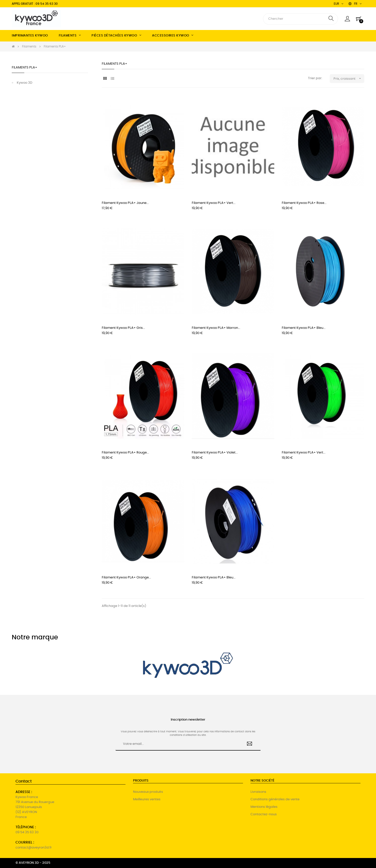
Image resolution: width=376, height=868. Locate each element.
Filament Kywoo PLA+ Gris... (123, 328)
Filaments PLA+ (24, 68)
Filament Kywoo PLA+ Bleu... (304, 328)
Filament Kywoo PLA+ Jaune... (125, 203)
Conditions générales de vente (275, 799)
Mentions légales (264, 807)
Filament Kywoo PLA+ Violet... (215, 453)
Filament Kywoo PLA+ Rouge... (125, 453)
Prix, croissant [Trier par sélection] (349, 79)
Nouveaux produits (148, 792)
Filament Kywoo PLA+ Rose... (304, 203)
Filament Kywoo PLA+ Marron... (216, 328)
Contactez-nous (264, 814)
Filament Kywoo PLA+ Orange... (126, 578)
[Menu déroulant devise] (355, 4)
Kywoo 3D (24, 83)
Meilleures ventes (147, 799)
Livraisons (258, 792)
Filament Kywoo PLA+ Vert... (214, 203)
